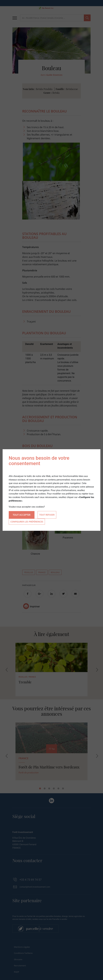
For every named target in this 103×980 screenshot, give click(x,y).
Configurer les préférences (27, 522)
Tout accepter (22, 515)
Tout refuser (47, 515)
